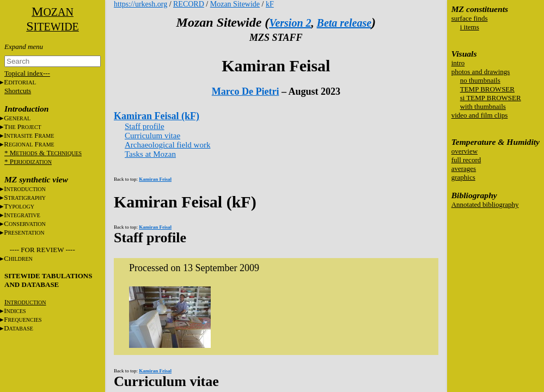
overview (464, 151)
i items (470, 27)
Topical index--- (27, 73)
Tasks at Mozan (150, 154)
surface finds (470, 18)
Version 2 (290, 23)
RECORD (189, 4)
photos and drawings (481, 72)
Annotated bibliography (485, 204)
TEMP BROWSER (487, 89)
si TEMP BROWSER (491, 98)
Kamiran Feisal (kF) (157, 116)
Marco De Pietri (246, 91)
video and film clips (480, 115)
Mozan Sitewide (235, 4)
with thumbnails (483, 106)
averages (464, 169)
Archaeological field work (167, 145)
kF (270, 4)
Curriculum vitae (152, 136)
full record (466, 160)
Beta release (344, 23)
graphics (463, 177)
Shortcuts (18, 91)
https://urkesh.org (140, 4)
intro (458, 63)
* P (28, 161)
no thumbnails (480, 80)
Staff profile (145, 126)
